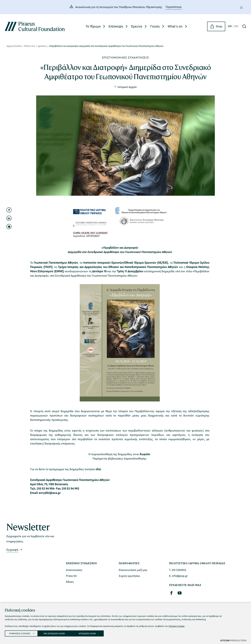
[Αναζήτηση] (244, 26)
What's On (30, 46)
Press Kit (71, 576)
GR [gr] (230, 26)
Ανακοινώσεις (74, 570)
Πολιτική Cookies (177, 625)
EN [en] (236, 26)
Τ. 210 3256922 (178, 570)
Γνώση (155, 26)
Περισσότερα (174, 7)
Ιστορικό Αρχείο (127, 87)
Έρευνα (137, 26)
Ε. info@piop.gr (178, 576)
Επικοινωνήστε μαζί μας (133, 570)
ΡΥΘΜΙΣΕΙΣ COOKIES (20, 633)
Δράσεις (42, 46)
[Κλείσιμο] (241, 8)
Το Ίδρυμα (93, 26)
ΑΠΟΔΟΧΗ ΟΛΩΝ (92, 633)
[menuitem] (96, 26)
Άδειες (70, 582)
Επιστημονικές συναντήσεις (126, 57)
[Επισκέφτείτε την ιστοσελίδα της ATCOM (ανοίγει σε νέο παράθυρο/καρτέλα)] (233, 640)
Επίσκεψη (116, 26)
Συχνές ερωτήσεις (129, 576)
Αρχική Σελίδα (14, 46)
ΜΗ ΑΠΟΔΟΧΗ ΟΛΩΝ (57, 633)
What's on (175, 26)
